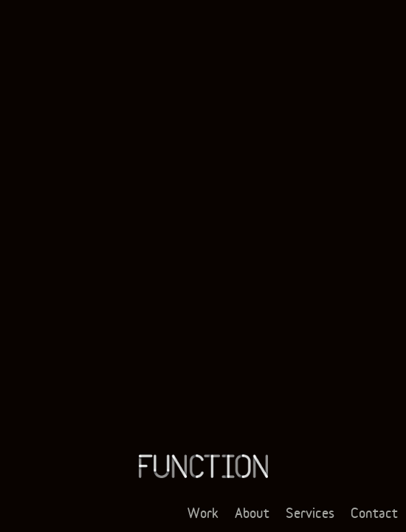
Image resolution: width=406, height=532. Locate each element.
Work (203, 513)
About (252, 513)
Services (310, 513)
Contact (374, 513)
